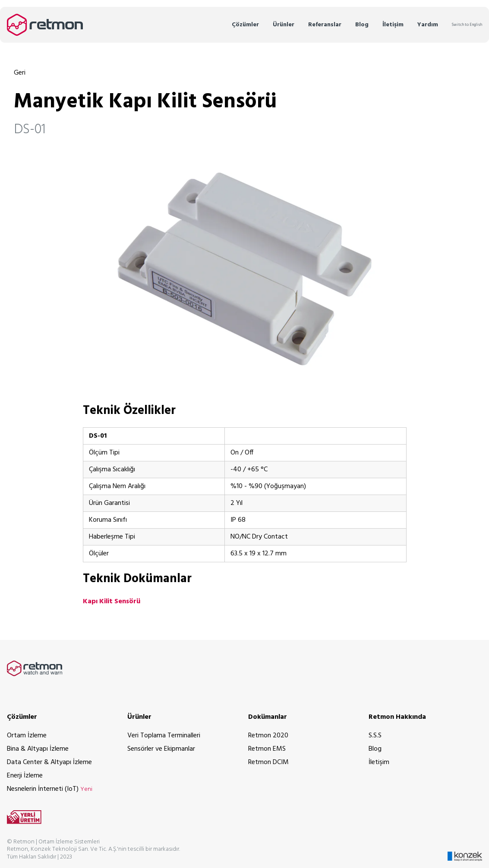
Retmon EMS (267, 749)
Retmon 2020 (268, 736)
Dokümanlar (268, 717)
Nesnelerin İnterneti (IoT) (50, 789)
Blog (362, 25)
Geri (20, 73)
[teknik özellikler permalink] (59, 411)
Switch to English (467, 25)
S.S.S (375, 736)
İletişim (393, 25)
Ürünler (284, 25)
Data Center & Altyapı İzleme (49, 762)
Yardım (428, 25)
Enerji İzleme (25, 776)
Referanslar (325, 25)
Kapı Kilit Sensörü (112, 602)
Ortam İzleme (27, 736)
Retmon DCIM (268, 762)
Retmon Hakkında (397, 717)
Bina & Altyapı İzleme (38, 749)
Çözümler (245, 25)
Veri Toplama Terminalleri (164, 736)
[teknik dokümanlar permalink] (59, 579)
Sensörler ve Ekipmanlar (161, 749)
